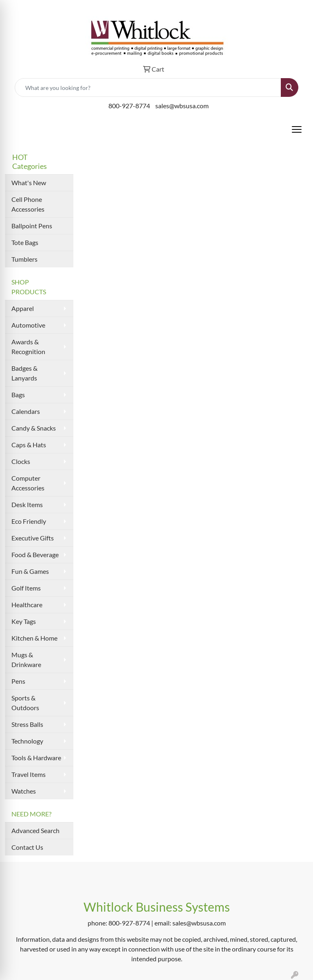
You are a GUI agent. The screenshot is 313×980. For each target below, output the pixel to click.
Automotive (28, 325)
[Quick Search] (148, 87)
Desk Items (27, 504)
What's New (29, 183)
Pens (18, 681)
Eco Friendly (29, 521)
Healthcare (27, 605)
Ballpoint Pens (32, 226)
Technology (27, 741)
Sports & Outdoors (25, 703)
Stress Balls (27, 724)
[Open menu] (297, 129)
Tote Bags (25, 242)
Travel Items (29, 774)
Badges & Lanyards (24, 373)
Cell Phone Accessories (28, 204)
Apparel (23, 308)
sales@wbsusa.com (182, 106)
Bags (18, 395)
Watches (24, 791)
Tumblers (24, 259)
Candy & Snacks (34, 428)
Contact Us (27, 847)
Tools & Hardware (36, 758)
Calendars (26, 411)
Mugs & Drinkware (26, 660)
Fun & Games (30, 571)
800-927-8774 (129, 106)
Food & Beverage (35, 555)
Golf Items (26, 588)
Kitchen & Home (34, 638)
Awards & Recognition (28, 347)
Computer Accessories (28, 483)
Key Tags (24, 621)
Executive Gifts (33, 538)
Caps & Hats (29, 445)
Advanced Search (35, 830)
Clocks (21, 461)
